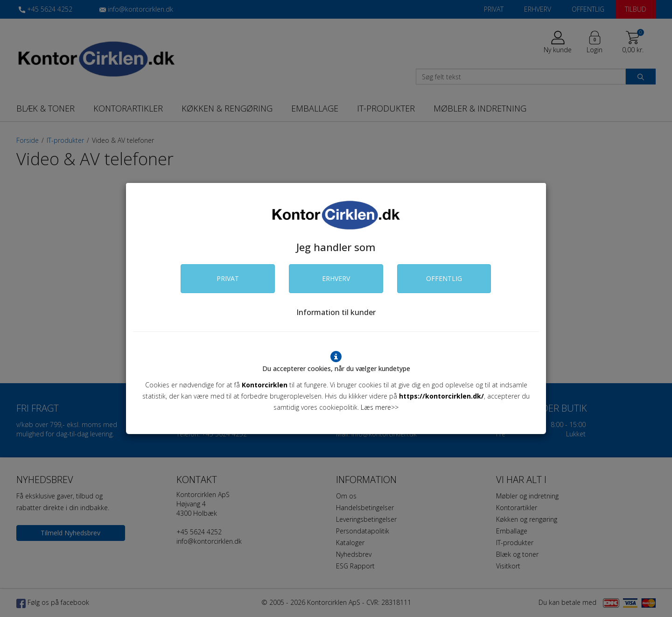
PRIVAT (228, 278)
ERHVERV (336, 278)
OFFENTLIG (444, 278)
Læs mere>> (380, 407)
